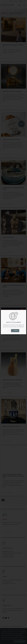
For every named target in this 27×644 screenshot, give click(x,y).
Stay (9, 331)
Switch (15, 331)
